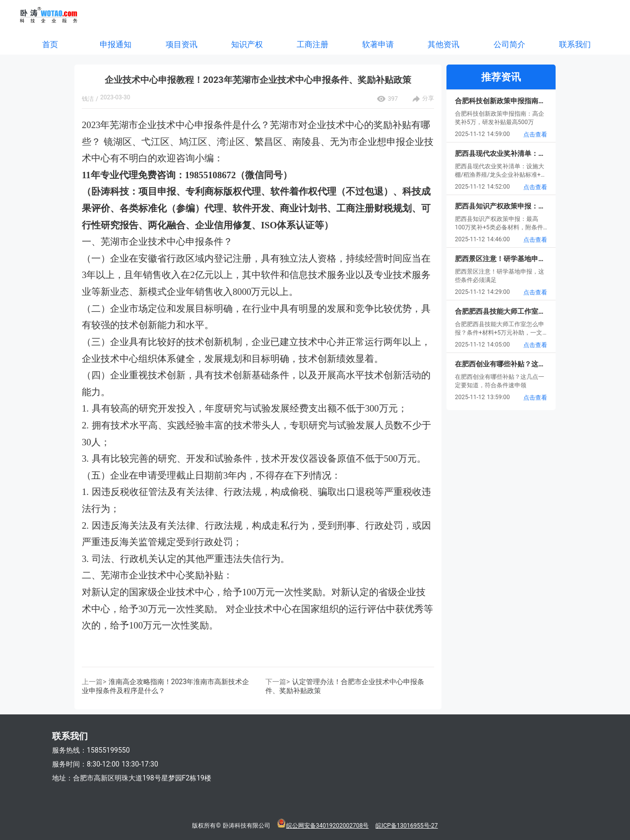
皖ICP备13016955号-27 (407, 826)
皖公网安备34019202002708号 (327, 826)
